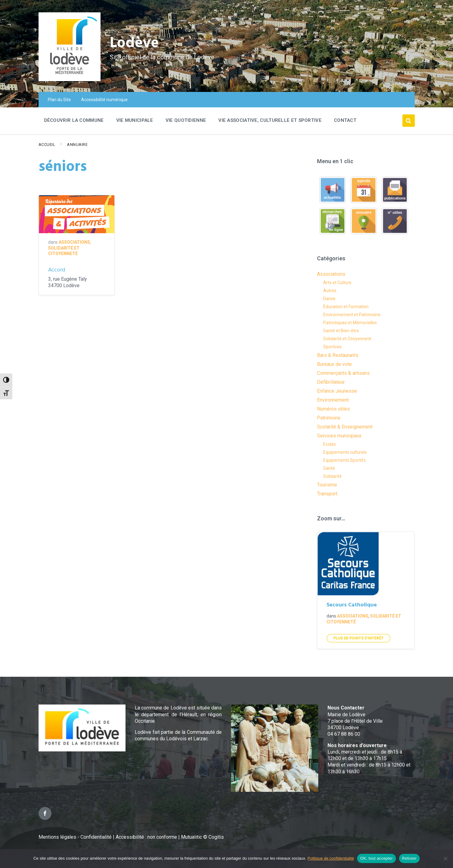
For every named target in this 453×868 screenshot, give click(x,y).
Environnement (333, 400)
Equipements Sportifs (344, 460)
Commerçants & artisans (343, 373)
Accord (57, 270)
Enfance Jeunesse (337, 391)
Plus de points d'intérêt (358, 638)
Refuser (409, 858)
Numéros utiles (334, 409)
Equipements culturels (345, 452)
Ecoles (329, 444)
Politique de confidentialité (331, 858)
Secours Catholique (352, 605)
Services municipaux (339, 436)
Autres (330, 291)
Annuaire (77, 145)
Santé (329, 468)
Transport (327, 494)
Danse (329, 299)
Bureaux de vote (334, 364)
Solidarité (332, 476)
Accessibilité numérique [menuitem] (104, 100)
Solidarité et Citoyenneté (347, 339)
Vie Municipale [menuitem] (135, 120)
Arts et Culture (337, 283)
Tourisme (327, 485)
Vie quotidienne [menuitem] (186, 120)
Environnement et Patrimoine (352, 315)
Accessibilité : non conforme (147, 837)
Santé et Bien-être (341, 331)
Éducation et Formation (346, 307)
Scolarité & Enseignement (345, 427)
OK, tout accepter (376, 858)
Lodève (134, 43)
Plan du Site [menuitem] (59, 100)
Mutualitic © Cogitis (202, 837)
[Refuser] (445, 858)
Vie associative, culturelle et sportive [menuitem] (270, 120)
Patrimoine (329, 418)
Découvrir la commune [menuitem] (74, 120)
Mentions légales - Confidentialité (75, 837)
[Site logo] (70, 79)
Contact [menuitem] (345, 120)
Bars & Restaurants (338, 355)
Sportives (332, 347)
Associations (74, 242)
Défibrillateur (331, 382)
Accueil (47, 145)
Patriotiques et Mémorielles (350, 323)
